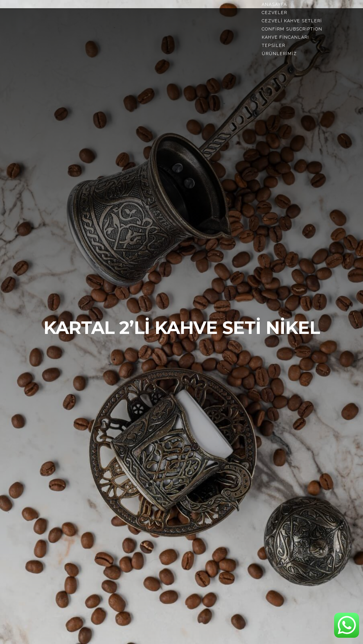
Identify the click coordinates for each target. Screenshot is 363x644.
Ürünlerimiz (279, 54)
